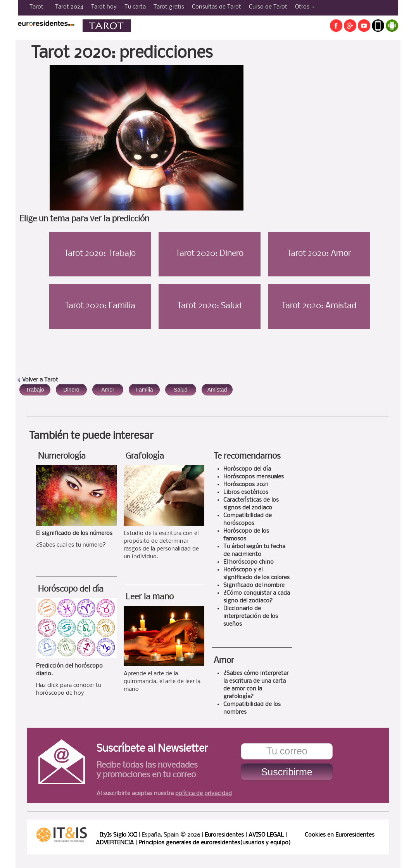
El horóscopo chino (249, 562)
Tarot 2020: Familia (100, 306)
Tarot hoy (104, 7)
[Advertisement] (338, 121)
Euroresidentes (224, 835)
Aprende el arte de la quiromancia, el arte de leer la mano (162, 682)
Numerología (62, 456)
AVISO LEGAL (266, 835)
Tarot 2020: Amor (319, 254)
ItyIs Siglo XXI (118, 835)
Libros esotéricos (246, 492)
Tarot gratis (169, 7)
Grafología (145, 456)
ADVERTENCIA (115, 843)
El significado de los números (74, 533)
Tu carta (135, 7)
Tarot (36, 7)
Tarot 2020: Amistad (319, 306)
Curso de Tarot (268, 7)
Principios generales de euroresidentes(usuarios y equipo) (215, 843)
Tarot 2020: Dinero (210, 254)
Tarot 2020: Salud (209, 306)
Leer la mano (150, 597)
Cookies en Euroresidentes (340, 835)
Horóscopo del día (71, 589)
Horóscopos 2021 (246, 485)
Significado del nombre (254, 585)
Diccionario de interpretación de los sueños (251, 616)
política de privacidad (204, 794)
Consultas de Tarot (217, 7)
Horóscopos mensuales (254, 477)
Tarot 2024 (69, 7)
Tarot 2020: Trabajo (100, 254)
